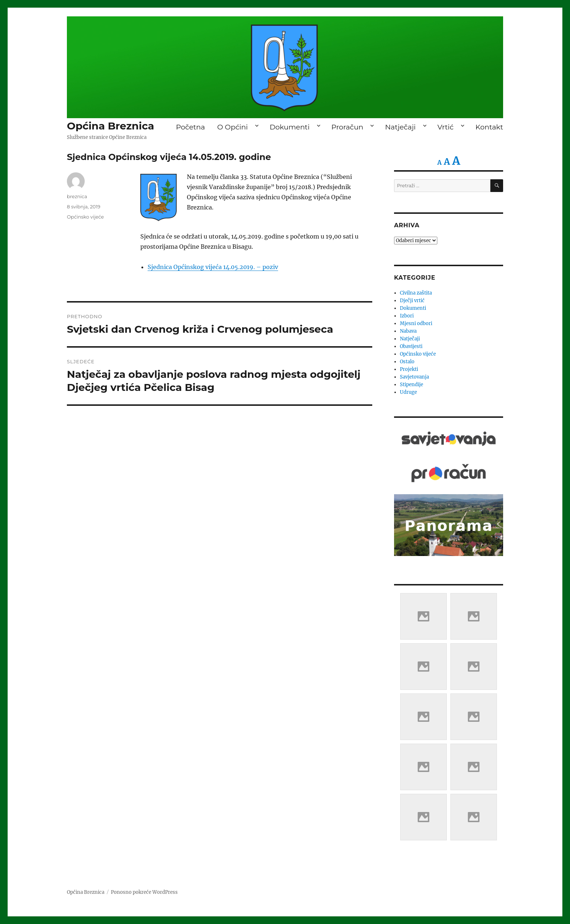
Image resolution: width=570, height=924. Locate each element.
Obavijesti (411, 346)
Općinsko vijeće (85, 217)
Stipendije (412, 385)
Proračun (348, 127)
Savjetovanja (414, 377)
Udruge (408, 392)
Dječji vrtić (412, 301)
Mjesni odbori (416, 323)
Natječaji (400, 127)
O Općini (232, 127)
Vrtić (445, 127)
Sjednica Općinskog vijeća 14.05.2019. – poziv (213, 267)
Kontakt (489, 127)
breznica (77, 196)
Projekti (409, 369)
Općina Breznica (111, 126)
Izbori (407, 316)
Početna (190, 127)
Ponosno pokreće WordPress (144, 892)
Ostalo (407, 362)
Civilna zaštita (416, 293)
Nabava (408, 331)
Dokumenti (290, 127)
